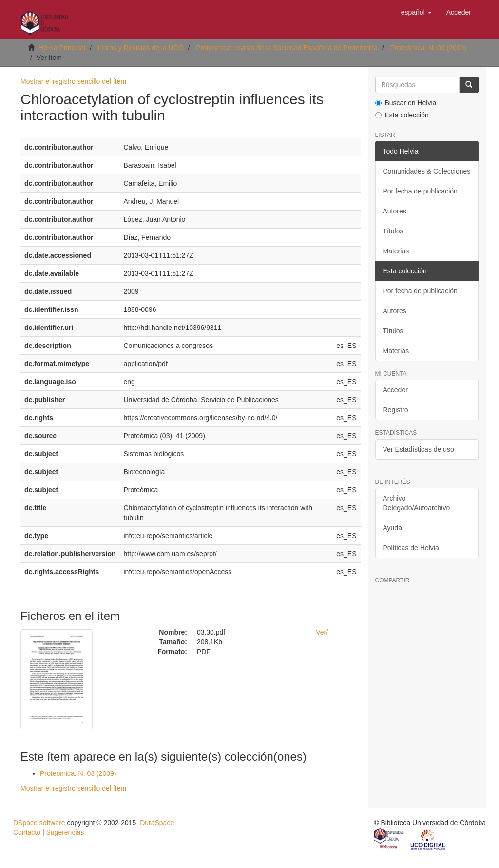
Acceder (395, 390)
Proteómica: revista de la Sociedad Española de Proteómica (287, 48)
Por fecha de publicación (420, 191)
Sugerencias (65, 832)
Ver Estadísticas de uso (419, 449)
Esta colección (402, 115)
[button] (416, 12)
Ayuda (393, 528)
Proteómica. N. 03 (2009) (428, 48)
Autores (395, 211)
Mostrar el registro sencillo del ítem (73, 81)
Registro (396, 410)
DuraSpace (157, 823)
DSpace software (39, 823)
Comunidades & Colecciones (427, 171)
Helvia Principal (62, 48)
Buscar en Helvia (406, 103)
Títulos (393, 231)
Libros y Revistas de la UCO (141, 48)
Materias (396, 251)
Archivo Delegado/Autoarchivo (417, 503)
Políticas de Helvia (411, 548)
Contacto (27, 832)
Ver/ (322, 632)
